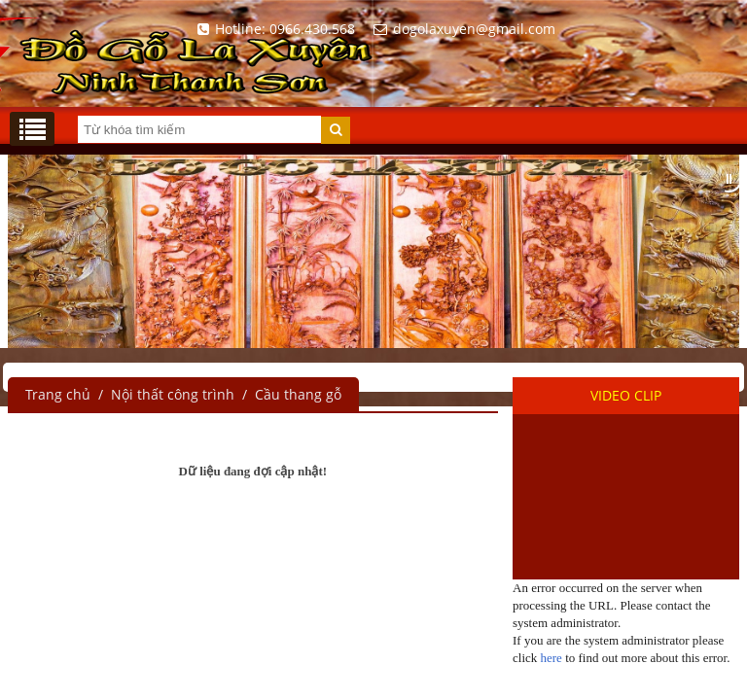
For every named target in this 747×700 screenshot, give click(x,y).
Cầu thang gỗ (298, 394)
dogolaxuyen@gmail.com (462, 29)
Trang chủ (58, 394)
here (551, 658)
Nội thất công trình (173, 394)
